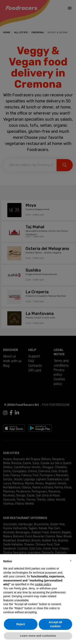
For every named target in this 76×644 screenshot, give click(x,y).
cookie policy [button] (43, 584)
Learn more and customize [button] (38, 636)
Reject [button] (21, 624)
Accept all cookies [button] (55, 624)
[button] (71, 561)
